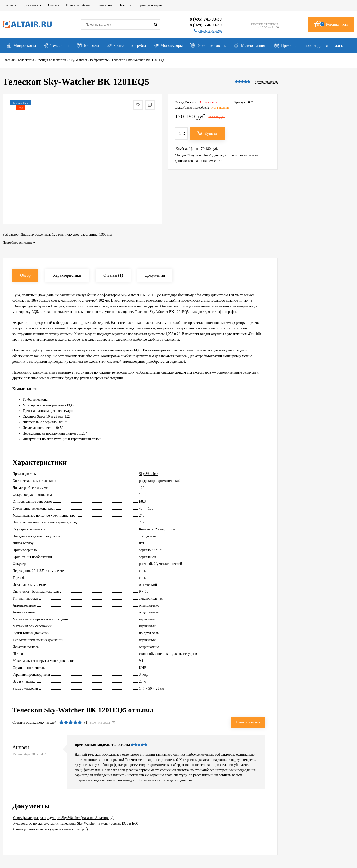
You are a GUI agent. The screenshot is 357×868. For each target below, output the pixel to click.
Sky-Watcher (149, 474)
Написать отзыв (248, 722)
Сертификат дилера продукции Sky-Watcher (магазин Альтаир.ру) (63, 818)
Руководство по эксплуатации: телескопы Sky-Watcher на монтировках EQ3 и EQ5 (76, 824)
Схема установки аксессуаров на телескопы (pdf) (51, 829)
